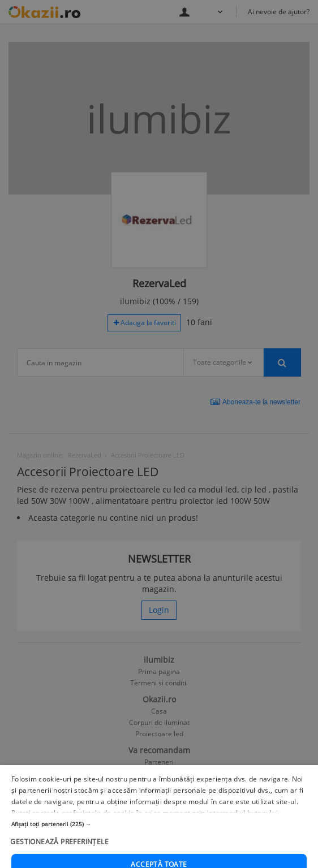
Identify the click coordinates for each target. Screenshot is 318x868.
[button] (159, 846)
